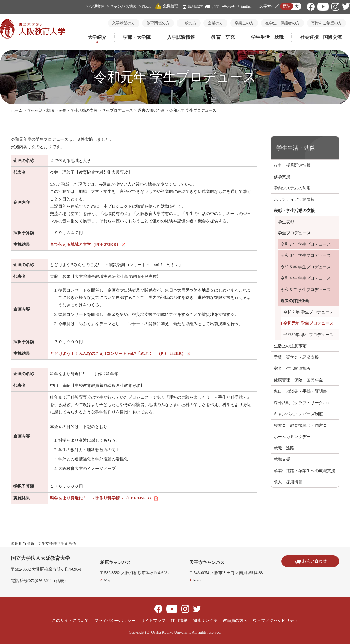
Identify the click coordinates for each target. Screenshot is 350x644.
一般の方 (189, 23)
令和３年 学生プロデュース (306, 290)
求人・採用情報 (288, 482)
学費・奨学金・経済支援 (296, 357)
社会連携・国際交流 (321, 37)
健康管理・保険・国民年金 (298, 380)
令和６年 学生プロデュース (306, 255)
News (147, 6)
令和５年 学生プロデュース (306, 267)
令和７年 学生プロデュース (306, 244)
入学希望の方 (124, 23)
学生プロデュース (118, 111)
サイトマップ (153, 621)
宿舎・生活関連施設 (292, 369)
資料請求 (192, 7)
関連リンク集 (205, 621)
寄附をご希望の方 (326, 23)
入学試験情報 (181, 37)
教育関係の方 (158, 23)
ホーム (17, 111)
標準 (287, 6)
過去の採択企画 (151, 111)
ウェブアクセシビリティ (275, 621)
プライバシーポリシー (115, 621)
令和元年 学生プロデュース (308, 323)
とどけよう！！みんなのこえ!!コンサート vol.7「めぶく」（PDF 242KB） (120, 354)
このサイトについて (70, 621)
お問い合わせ (220, 7)
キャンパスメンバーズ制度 (298, 414)
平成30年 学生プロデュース (308, 335)
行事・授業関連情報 (292, 165)
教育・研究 (223, 37)
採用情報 (179, 621)
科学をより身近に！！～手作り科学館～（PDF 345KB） (104, 498)
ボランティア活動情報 (294, 199)
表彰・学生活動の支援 (78, 111)
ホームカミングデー (292, 437)
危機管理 (167, 6)
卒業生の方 (244, 23)
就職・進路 (284, 448)
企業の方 (215, 23)
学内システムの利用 (292, 188)
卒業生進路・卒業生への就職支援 (304, 471)
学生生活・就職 (267, 37)
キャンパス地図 (123, 6)
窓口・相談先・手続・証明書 (300, 391)
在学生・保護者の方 (282, 23)
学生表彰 (286, 222)
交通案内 (97, 6)
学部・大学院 (137, 37)
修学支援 (282, 177)
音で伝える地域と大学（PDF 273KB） (88, 245)
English (247, 6)
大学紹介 (97, 37)
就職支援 (282, 459)
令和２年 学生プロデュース (308, 312)
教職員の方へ (235, 621)
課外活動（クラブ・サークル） (302, 403)
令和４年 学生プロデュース (306, 278)
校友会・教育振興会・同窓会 (300, 425)
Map (108, 580)
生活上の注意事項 (290, 346)
